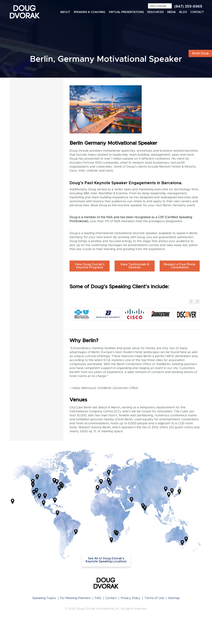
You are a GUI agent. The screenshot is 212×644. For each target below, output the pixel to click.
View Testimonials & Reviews (135, 266)
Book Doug (200, 53)
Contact (197, 12)
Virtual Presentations (126, 12)
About (65, 12)
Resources (156, 12)
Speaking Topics (44, 598)
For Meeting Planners (75, 598)
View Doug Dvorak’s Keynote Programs (90, 266)
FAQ (98, 598)
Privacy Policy (131, 598)
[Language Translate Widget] (160, 6)
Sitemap (174, 598)
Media (172, 12)
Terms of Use (154, 598)
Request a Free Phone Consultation (180, 266)
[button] (197, 302)
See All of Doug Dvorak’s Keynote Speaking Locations (106, 560)
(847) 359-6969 (188, 7)
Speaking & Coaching (89, 12)
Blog (183, 12)
